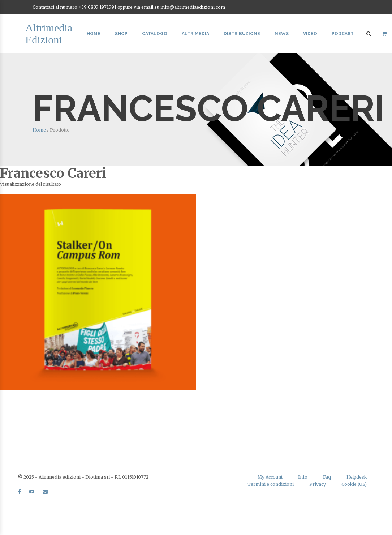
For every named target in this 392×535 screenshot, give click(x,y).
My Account (270, 477)
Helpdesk (357, 477)
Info (303, 477)
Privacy (318, 484)
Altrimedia (195, 34)
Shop (121, 34)
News (282, 34)
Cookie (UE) (354, 484)
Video (310, 34)
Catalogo (155, 34)
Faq (327, 477)
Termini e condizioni (271, 484)
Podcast (343, 34)
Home (94, 34)
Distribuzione (242, 34)
